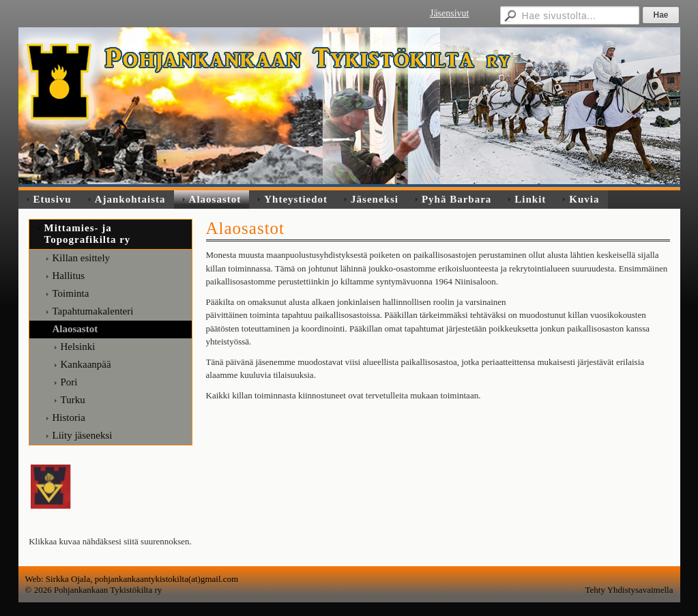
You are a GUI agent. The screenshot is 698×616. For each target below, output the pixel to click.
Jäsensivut (450, 13)
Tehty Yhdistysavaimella (629, 590)
